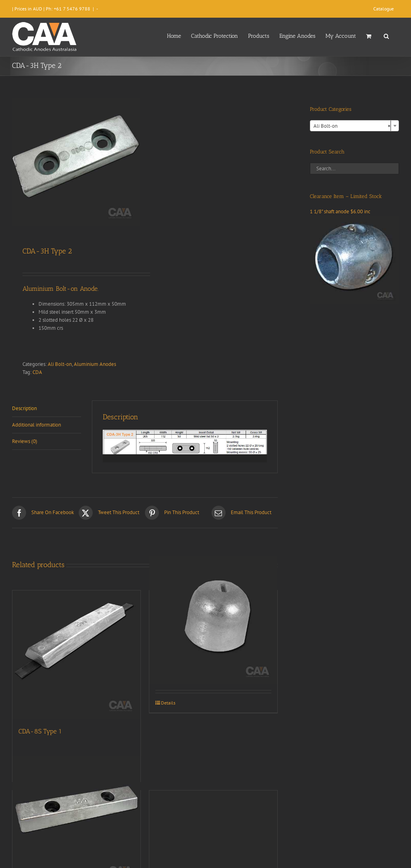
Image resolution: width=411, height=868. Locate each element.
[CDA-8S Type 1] (76, 655)
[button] (386, 35)
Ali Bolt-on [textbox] (352, 126)
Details (168, 703)
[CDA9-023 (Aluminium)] (213, 620)
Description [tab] (24, 408)
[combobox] (354, 126)
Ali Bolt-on (60, 364)
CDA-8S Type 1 (40, 731)
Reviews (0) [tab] (25, 441)
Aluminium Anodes (95, 364)
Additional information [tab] (37, 425)
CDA (37, 372)
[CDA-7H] (76, 820)
